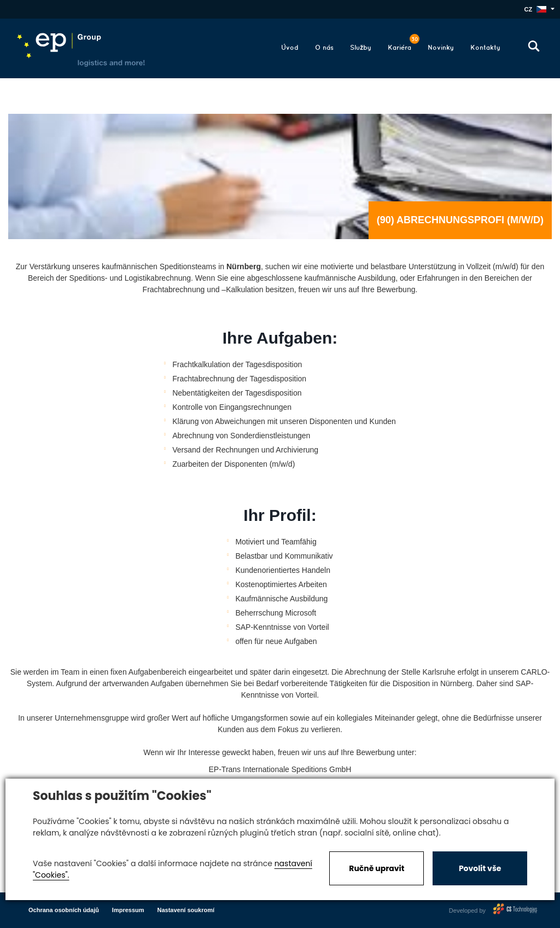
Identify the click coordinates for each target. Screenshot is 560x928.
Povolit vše (480, 868)
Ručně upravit (377, 868)
